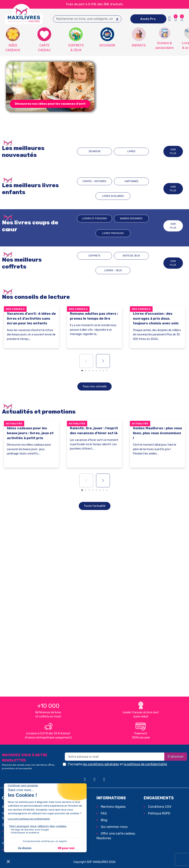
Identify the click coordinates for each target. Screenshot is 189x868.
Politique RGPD (159, 813)
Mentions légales (113, 807)
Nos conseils (15, 309)
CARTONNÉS (113, 189)
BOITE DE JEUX (114, 263)
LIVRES (126, 151)
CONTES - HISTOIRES (89, 189)
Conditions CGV (160, 807)
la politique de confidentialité (145, 764)
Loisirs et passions (89, 226)
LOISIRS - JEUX (140, 263)
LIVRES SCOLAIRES (141, 189)
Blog (104, 820)
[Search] (117, 19)
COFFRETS (87, 263)
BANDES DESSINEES (115, 226)
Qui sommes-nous (114, 827)
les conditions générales (101, 764)
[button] (50, 104)
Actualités (14, 424)
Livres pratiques (141, 226)
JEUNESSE (100, 151)
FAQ (104, 813)
